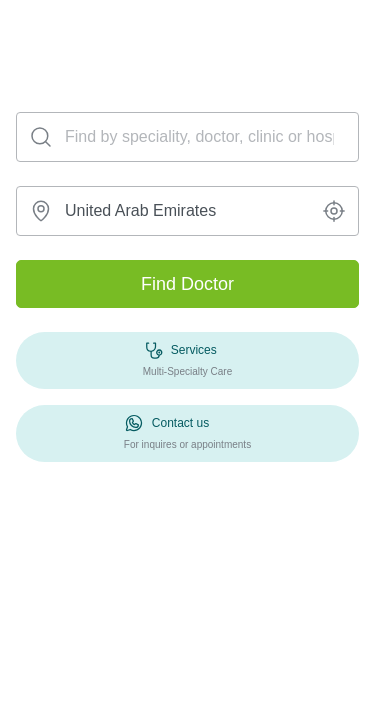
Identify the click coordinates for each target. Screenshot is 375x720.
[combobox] (187, 211)
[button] (334, 211)
